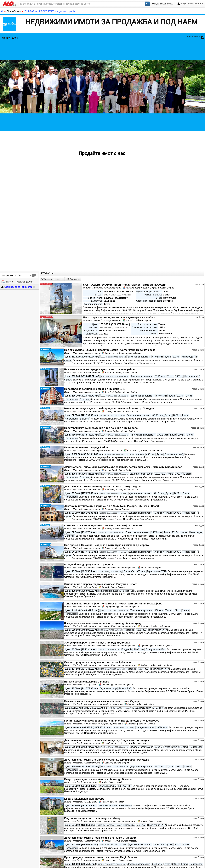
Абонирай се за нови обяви (17, 287)
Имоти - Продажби (17, 282)
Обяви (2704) (10, 38)
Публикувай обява (163, 4)
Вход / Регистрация (190, 4)
